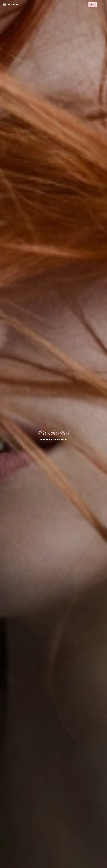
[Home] (14, 5)
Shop (92, 5)
